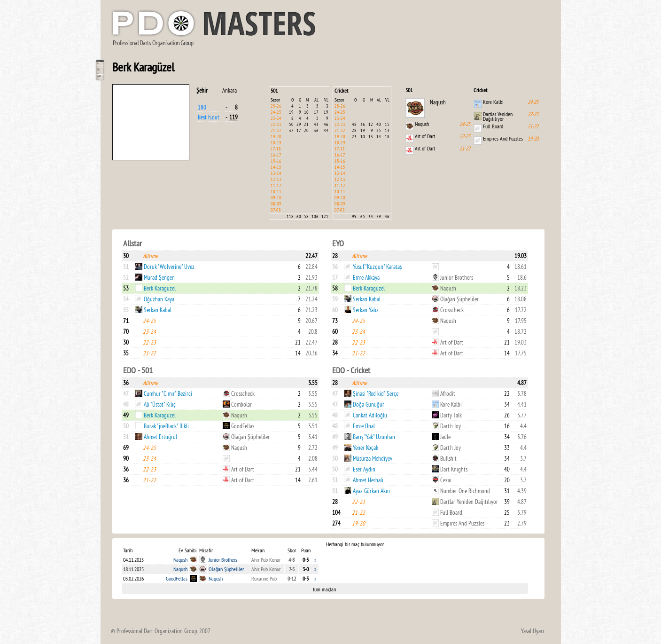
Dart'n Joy (451, 426)
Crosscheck (452, 310)
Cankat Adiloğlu (370, 415)
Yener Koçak (365, 448)
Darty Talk (451, 415)
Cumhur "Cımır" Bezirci (168, 393)
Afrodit (448, 393)
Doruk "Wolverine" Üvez (169, 267)
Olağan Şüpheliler (459, 299)
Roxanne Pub (264, 578)
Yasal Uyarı (533, 631)
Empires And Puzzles (503, 138)
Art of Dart (425, 136)
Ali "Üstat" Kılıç (160, 404)
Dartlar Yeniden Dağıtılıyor (498, 116)
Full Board (493, 126)
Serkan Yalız (366, 310)
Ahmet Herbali (368, 480)
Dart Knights (454, 469)
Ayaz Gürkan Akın (371, 491)
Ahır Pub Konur (266, 560)
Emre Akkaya (366, 277)
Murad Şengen (159, 277)
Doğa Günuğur (369, 404)
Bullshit (448, 458)
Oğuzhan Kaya (159, 299)
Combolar (241, 404)
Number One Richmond (465, 491)
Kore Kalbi (493, 102)
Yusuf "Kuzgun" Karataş (377, 267)
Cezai (446, 480)
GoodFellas (243, 426)
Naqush (438, 102)
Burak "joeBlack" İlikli (166, 426)
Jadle (445, 437)
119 (233, 117)
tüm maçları (325, 589)
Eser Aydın (364, 469)
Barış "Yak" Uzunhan (374, 437)
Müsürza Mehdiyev (373, 458)
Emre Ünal (364, 426)
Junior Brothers (457, 277)
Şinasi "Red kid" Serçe (376, 393)
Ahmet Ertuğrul (160, 437)
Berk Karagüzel (160, 288)
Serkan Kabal (158, 310)
